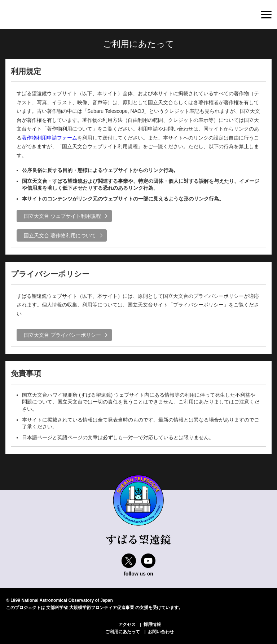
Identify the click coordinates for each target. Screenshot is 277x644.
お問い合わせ (161, 632)
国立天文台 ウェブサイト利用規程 (62, 216)
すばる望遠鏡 (36, 15)
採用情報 (152, 625)
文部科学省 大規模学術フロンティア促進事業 (90, 608)
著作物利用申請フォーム (49, 138)
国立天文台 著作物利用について (60, 235)
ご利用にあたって (123, 632)
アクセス (127, 625)
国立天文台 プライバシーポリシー (62, 335)
